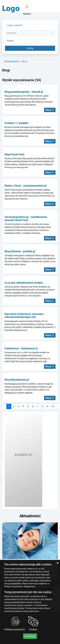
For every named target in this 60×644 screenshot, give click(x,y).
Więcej (50, 110)
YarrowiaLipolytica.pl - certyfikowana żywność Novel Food (26, 219)
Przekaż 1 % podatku (16, 123)
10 (53, 406)
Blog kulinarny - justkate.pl (20, 251)
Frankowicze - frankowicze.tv (21, 348)
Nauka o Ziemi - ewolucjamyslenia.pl (25, 186)
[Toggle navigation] (27, 7)
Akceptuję (30, 636)
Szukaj (30, 48)
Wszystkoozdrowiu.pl (17, 380)
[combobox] (30, 33)
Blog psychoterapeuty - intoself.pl (24, 92)
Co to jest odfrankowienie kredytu (24, 283)
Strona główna (12, 61)
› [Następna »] (58, 406)
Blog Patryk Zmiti (14, 154)
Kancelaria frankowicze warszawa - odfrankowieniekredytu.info (25, 315)
